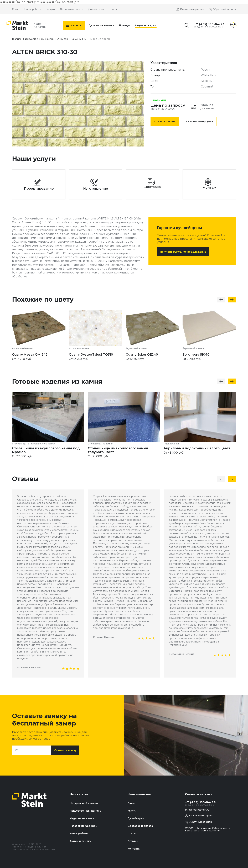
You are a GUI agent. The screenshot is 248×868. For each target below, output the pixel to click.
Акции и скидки (146, 25)
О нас (16, 9)
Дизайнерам (96, 9)
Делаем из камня (101, 25)
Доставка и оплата (71, 9)
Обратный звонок (224, 9)
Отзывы (133, 841)
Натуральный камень (84, 803)
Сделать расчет (165, 121)
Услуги (51, 9)
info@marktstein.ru (197, 810)
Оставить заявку (65, 750)
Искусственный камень (39, 39)
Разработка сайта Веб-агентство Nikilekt (34, 849)
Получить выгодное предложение (183, 252)
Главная (17, 39)
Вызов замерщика (192, 9)
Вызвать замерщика (199, 121)
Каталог (74, 25)
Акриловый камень (69, 39)
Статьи (132, 833)
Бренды (124, 25)
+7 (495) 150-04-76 (209, 24)
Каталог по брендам (84, 826)
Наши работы (33, 9)
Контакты (115, 9)
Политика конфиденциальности (30, 847)
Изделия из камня (82, 818)
